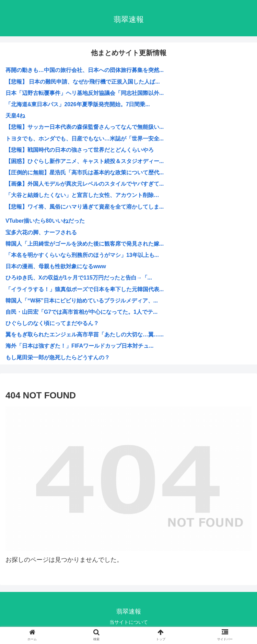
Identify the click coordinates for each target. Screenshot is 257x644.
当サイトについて (129, 622)
